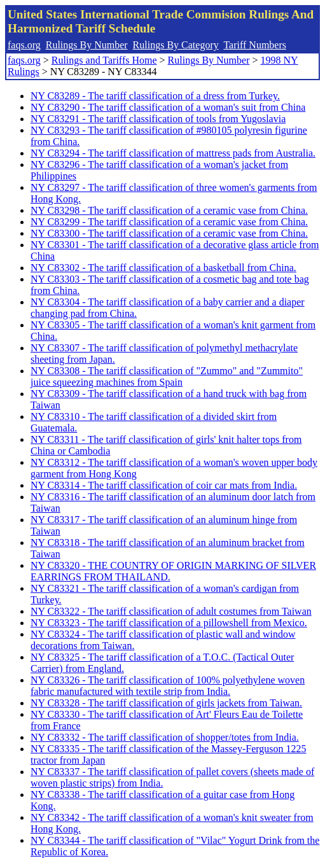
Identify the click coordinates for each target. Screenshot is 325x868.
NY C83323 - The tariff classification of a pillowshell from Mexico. (169, 623)
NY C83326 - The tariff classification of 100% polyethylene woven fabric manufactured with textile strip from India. (168, 686)
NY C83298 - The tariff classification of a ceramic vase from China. (169, 210)
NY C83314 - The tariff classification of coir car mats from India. (164, 485)
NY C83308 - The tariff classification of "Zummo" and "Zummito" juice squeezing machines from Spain (167, 376)
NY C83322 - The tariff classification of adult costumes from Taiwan (171, 611)
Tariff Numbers (255, 45)
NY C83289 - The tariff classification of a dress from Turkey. (155, 96)
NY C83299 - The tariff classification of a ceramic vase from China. (169, 222)
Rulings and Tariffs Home (104, 60)
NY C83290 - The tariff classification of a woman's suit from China (168, 107)
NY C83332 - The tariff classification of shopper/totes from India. (165, 737)
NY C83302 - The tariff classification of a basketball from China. (163, 268)
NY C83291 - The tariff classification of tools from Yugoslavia (158, 119)
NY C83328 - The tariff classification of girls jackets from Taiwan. (166, 703)
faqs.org (24, 45)
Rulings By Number (87, 45)
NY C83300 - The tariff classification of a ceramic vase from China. (169, 233)
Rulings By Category (176, 45)
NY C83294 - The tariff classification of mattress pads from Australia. (173, 153)
